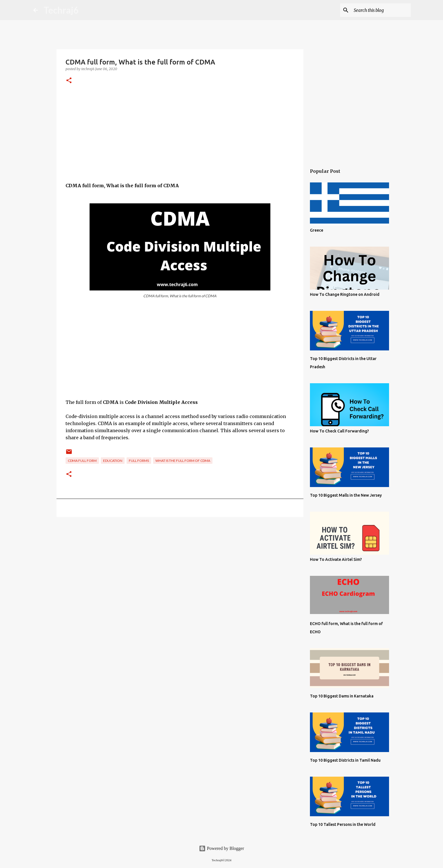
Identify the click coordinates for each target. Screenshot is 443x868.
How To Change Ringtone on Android (345, 294)
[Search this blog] (381, 10)
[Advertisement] (180, 143)
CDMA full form (82, 461)
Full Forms (139, 461)
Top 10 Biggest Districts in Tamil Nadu (345, 760)
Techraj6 (61, 10)
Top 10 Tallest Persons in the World (343, 824)
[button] (69, 81)
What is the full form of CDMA (183, 461)
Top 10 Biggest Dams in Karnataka (342, 696)
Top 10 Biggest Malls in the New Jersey (346, 495)
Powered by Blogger (221, 848)
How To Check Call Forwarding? (339, 431)
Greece (317, 230)
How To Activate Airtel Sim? (336, 559)
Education (113, 461)
